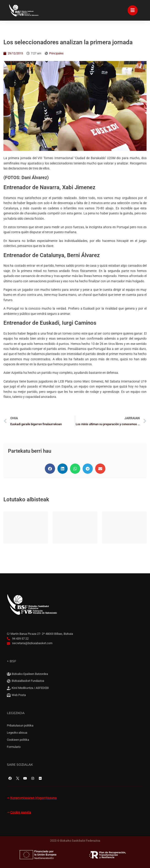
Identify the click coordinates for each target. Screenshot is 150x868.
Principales (56, 53)
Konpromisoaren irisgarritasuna (33, 798)
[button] (50, 469)
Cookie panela (21, 812)
